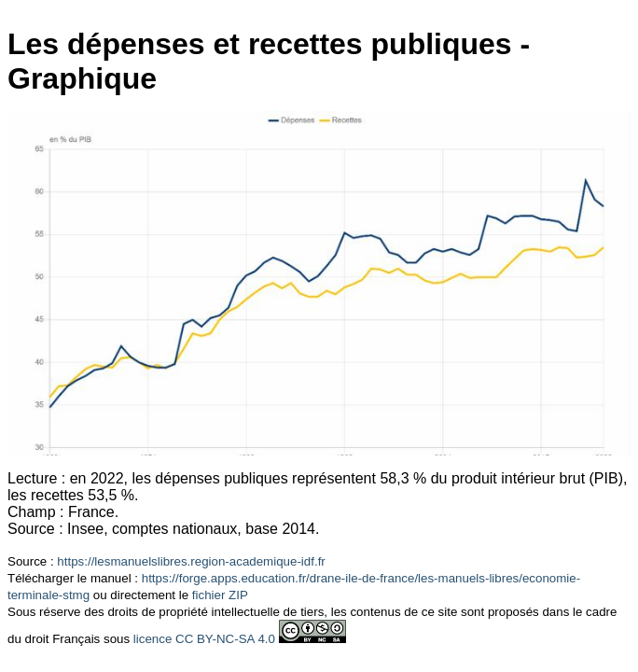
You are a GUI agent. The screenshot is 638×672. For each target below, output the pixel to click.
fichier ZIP (220, 595)
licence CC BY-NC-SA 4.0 (204, 639)
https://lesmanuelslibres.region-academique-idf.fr (191, 561)
